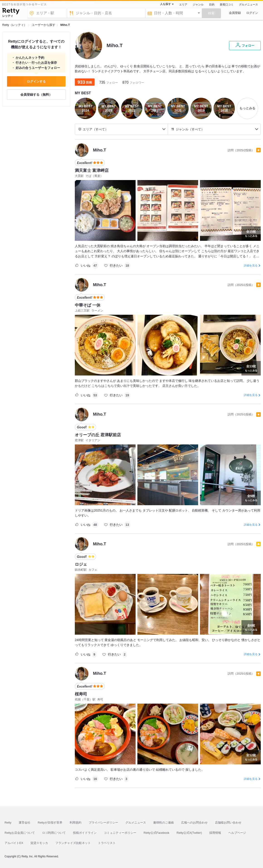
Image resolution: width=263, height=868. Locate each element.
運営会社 (24, 823)
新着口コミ (227, 5)
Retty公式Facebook (156, 833)
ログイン (252, 13)
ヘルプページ (237, 833)
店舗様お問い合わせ (228, 823)
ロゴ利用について (54, 833)
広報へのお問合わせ (194, 823)
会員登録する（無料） (36, 95)
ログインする (36, 81)
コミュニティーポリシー (120, 833)
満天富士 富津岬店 (92, 171)
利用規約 (75, 823)
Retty (8, 823)
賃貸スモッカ (39, 843)
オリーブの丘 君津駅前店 (98, 435)
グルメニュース (248, 5)
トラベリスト (107, 843)
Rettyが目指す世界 (50, 823)
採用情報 (215, 833)
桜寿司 (81, 694)
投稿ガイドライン (85, 833)
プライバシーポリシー (103, 823)
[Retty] (11, 12)
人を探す (166, 4)
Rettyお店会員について (20, 833)
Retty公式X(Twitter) (189, 833)
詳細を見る (251, 266)
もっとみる (251, 233)
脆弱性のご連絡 (164, 823)
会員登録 (235, 13)
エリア (183, 5)
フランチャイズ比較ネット (73, 843)
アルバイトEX (14, 843)
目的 (212, 5)
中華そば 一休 (88, 305)
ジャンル (198, 5)
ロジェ (81, 564)
